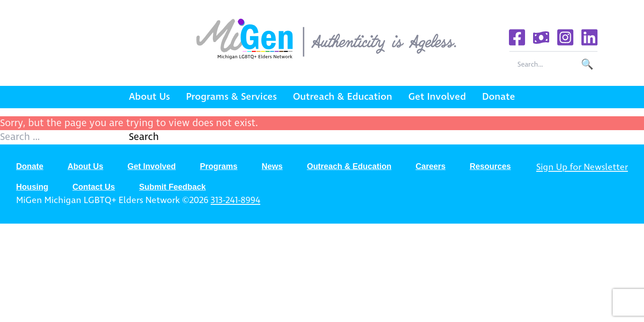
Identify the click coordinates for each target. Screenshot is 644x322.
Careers (430, 166)
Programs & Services (231, 97)
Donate (499, 97)
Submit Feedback (172, 187)
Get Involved (437, 97)
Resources (490, 166)
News (272, 166)
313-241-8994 (235, 201)
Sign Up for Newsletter (582, 167)
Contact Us (94, 187)
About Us (149, 97)
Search (144, 137)
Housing (32, 187)
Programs (219, 166)
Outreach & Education (343, 97)
